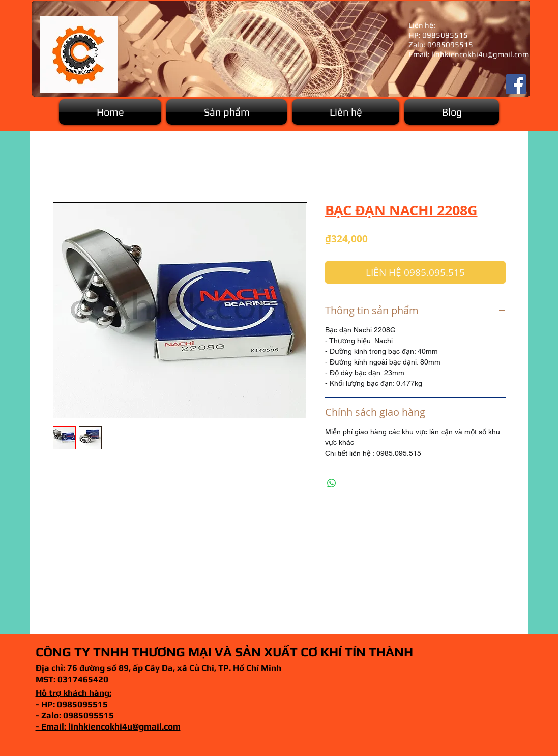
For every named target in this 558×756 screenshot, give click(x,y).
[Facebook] (516, 84)
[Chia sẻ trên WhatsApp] (332, 483)
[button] (227, 112)
